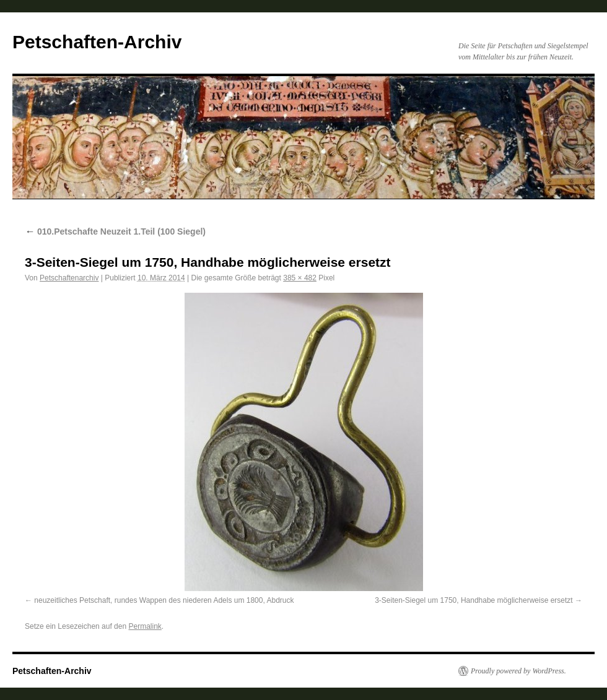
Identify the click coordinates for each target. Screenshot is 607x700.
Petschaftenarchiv (69, 278)
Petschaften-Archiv (97, 42)
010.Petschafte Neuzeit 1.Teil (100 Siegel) (115, 231)
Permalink (145, 626)
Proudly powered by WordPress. (518, 671)
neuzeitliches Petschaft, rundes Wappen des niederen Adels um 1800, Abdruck (164, 600)
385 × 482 (300, 278)
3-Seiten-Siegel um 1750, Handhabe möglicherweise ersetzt (474, 600)
